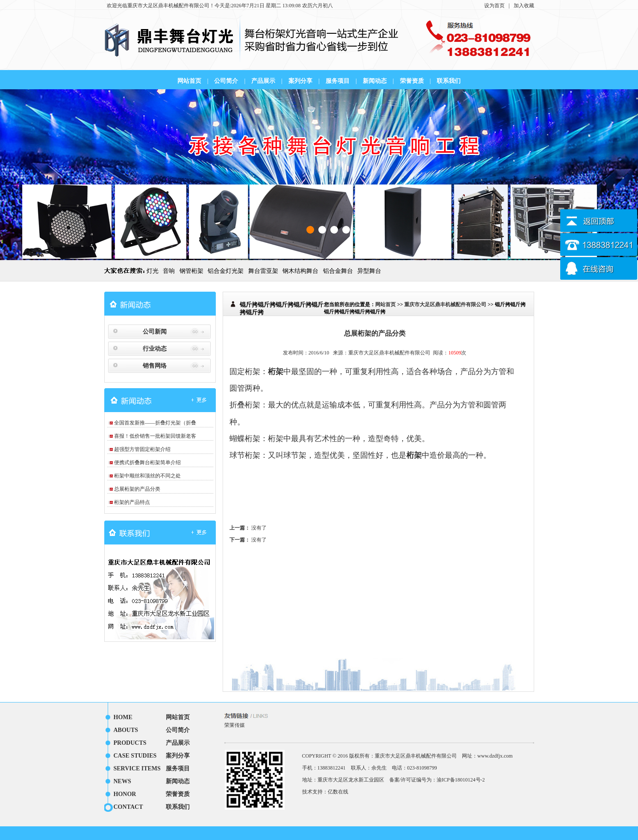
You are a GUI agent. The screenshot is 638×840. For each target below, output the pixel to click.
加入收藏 (524, 6)
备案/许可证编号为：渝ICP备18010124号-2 (437, 780)
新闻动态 (375, 81)
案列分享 (300, 81)
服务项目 (338, 81)
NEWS (122, 781)
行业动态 (155, 349)
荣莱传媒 (235, 725)
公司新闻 (155, 332)
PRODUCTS (130, 743)
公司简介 (226, 81)
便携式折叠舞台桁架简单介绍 (147, 462)
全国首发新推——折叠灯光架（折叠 (155, 423)
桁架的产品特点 (132, 502)
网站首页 (189, 81)
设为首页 (494, 6)
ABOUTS (126, 730)
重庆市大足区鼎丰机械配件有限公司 (168, 6)
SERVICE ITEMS (137, 768)
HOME (123, 717)
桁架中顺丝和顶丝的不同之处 (147, 476)
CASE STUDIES (135, 756)
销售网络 (155, 366)
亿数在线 (338, 792)
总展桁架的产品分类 (137, 489)
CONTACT (128, 807)
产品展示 (263, 81)
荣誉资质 (412, 81)
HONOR (125, 794)
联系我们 (449, 81)
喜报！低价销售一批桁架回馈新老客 (155, 436)
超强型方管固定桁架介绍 (142, 449)
